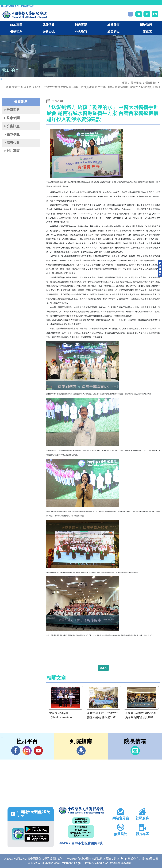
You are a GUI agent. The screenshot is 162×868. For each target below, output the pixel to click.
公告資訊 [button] (81, 32)
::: (3, 2)
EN (155, 14)
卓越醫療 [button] (113, 25)
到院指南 (81, 751)
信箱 (135, 751)
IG (27, 751)
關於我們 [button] (146, 25)
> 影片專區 (12, 151)
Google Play (37, 829)
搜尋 (131, 14)
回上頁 (103, 668)
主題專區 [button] (146, 32)
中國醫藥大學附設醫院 (81, 810)
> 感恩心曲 (12, 143)
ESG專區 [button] (16, 25)
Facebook (16, 751)
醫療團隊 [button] (81, 25)
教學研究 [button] (113, 32)
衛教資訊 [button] (49, 32)
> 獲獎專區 (12, 134)
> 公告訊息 (12, 126)
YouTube (38, 751)
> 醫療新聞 (12, 118)
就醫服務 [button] (49, 25)
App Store (37, 838)
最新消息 (151, 83)
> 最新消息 (12, 110)
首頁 (124, 83)
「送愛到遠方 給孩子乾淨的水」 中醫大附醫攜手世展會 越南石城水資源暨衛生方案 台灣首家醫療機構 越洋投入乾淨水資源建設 (82, 87)
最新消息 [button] (16, 32)
